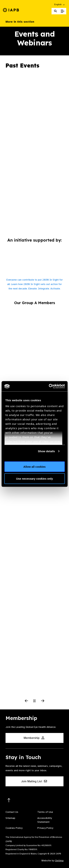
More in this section (34, 22)
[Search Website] (55, 11)
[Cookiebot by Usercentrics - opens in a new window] (49, 386)
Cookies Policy (14, 828)
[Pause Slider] (35, 701)
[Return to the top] (9, 800)
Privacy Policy (45, 828)
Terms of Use (45, 812)
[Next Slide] (43, 701)
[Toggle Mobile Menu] (62, 11)
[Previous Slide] (26, 701)
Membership (34, 738)
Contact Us (12, 812)
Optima (59, 861)
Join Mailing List (34, 781)
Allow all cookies (34, 466)
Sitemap (10, 818)
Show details (46, 451)
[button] (60, 4)
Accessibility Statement (45, 820)
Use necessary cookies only (34, 479)
